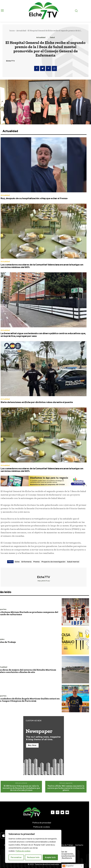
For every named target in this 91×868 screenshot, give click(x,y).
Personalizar (16, 857)
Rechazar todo (33, 857)
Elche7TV (10, 61)
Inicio (12, 31)
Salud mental (73, 562)
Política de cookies (23, 851)
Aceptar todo (50, 857)
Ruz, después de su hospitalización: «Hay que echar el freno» (34, 198)
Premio (37, 562)
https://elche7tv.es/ (44, 581)
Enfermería (27, 562)
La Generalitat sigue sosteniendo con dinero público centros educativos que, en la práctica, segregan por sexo (43, 335)
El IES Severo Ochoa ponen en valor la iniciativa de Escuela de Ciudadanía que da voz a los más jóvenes (21, 788)
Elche (17, 562)
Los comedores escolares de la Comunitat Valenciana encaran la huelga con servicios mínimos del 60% (42, 266)
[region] (33, 846)
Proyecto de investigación (53, 562)
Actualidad (21, 31)
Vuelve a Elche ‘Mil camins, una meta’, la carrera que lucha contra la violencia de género (66, 788)
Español (68, 866)
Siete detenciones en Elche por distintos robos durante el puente (37, 402)
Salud (52, 37)
